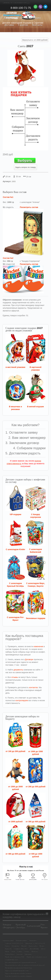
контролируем (22, 700)
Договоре (29, 659)
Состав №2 (8, 258)
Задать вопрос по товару (25, 167)
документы (18, 670)
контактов (33, 687)
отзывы (15, 677)
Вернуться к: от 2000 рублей (35, 40)
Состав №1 (8, 197)
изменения (38, 646)
